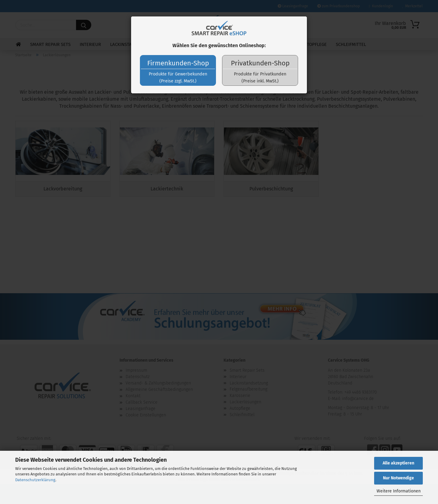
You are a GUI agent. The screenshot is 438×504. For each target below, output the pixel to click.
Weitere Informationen (399, 491)
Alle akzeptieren (398, 463)
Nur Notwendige (398, 478)
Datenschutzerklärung (35, 480)
